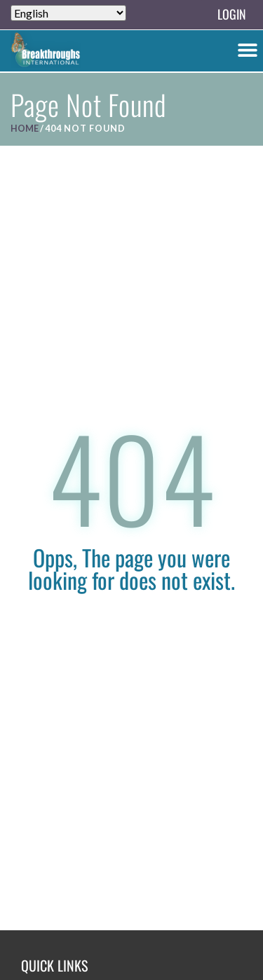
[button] (247, 49)
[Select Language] (68, 13)
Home (25, 128)
